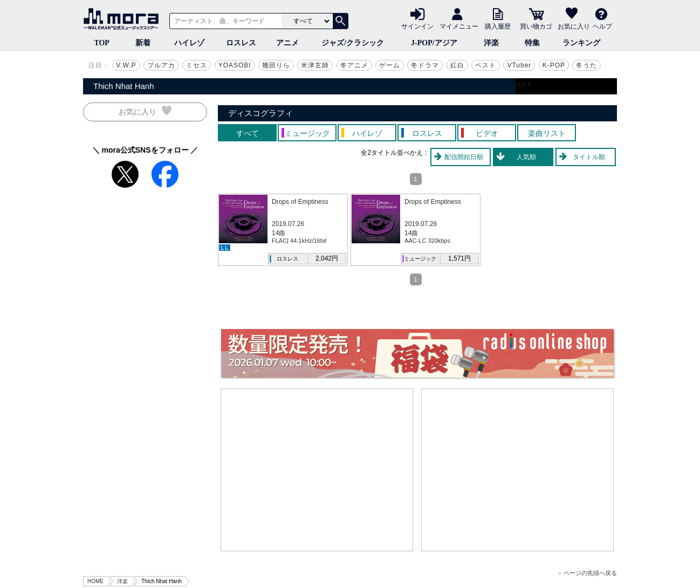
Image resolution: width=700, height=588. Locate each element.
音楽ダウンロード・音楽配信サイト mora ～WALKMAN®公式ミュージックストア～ (123, 19)
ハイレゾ (189, 43)
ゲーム (390, 65)
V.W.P (126, 65)
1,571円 (459, 258)
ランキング (581, 43)
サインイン (417, 26)
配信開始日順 (464, 157)
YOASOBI (235, 65)
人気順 (526, 157)
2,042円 (327, 258)
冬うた (586, 65)
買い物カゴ (536, 26)
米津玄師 (315, 65)
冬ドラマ (425, 65)
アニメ (287, 43)
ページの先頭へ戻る (588, 573)
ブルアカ (161, 65)
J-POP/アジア (434, 43)
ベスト (486, 65)
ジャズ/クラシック (353, 43)
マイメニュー (459, 26)
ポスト (524, 84)
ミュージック (420, 259)
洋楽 (491, 43)
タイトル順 (589, 157)
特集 (532, 43)
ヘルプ (602, 26)
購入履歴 (498, 26)
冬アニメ (354, 65)
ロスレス (241, 43)
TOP (102, 43)
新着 (143, 43)
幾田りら (276, 65)
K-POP (554, 65)
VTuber (519, 65)
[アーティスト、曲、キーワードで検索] (224, 21)
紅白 (457, 65)
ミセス (197, 65)
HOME (95, 581)
